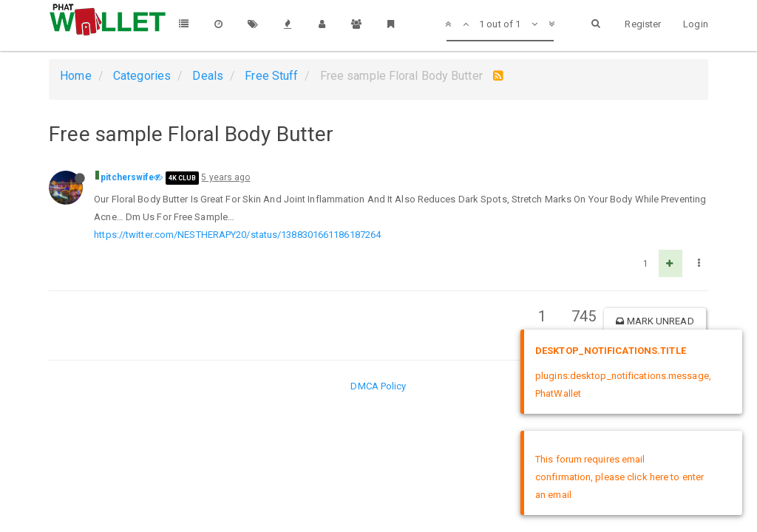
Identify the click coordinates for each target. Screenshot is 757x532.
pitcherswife (127, 177)
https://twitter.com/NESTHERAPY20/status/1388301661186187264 (237, 235)
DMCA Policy (378, 386)
